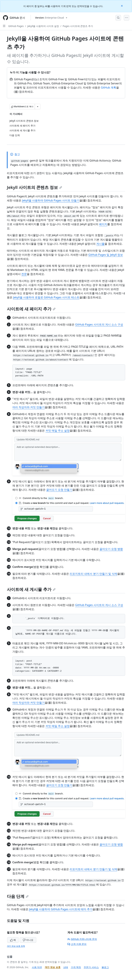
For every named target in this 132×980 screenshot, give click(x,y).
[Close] (122, 6)
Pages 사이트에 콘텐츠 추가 (78, 26)
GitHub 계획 (109, 87)
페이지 (103, 224)
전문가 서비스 (91, 967)
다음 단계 (18, 896)
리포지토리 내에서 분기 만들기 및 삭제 (93, 574)
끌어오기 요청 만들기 (59, 490)
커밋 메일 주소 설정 (58, 431)
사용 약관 (37, 967)
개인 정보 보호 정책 (16, 946)
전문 (24, 274)
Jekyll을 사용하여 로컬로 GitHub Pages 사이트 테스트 (46, 297)
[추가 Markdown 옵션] (38, 107)
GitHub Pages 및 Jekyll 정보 (106, 255)
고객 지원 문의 (77, 944)
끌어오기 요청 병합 (111, 549)
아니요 (28, 940)
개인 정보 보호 (53, 967)
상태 (66, 967)
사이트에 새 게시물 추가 (31, 589)
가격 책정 (76, 967)
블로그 (105, 967)
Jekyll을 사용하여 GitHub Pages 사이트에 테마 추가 (61, 909)
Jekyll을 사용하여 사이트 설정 (43, 26)
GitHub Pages (16, 26)
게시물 (100, 244)
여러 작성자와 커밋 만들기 (29, 407)
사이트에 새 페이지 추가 (31, 309)
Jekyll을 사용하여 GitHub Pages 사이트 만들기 (51, 200)
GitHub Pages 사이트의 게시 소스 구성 (99, 324)
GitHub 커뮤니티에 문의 (82, 939)
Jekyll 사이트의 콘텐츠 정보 (34, 187)
